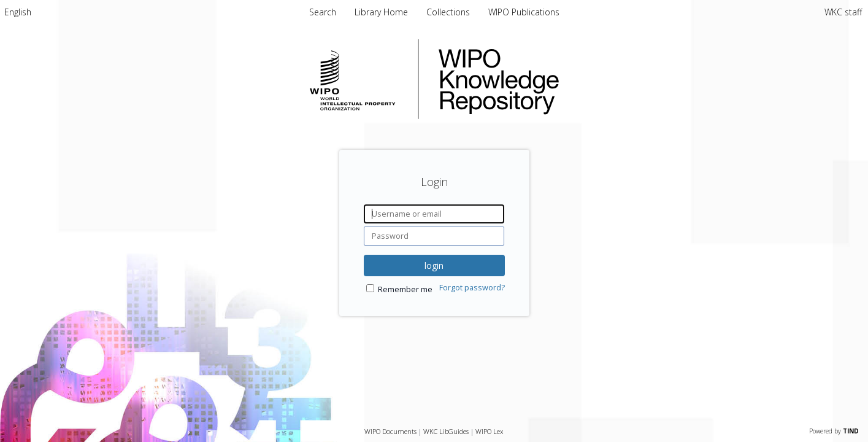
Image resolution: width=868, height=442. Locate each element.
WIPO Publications (524, 12)
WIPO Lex (489, 431)
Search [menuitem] (323, 12)
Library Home (382, 12)
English (18, 12)
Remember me (405, 289)
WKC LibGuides (446, 431)
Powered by (834, 431)
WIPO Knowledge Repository (549, 79)
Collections (449, 12)
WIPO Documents (390, 431)
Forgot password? (472, 288)
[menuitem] (18, 12)
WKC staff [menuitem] (843, 12)
